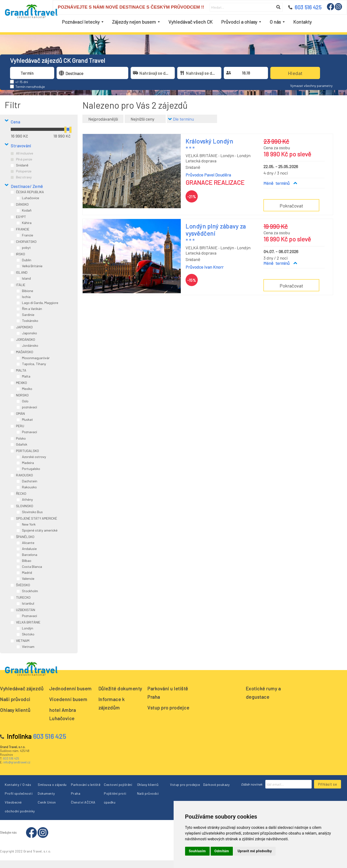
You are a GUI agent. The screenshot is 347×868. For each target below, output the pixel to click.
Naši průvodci (15, 699)
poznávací (29, 407)
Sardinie (28, 315)
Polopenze (24, 171)
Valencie (28, 578)
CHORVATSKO (26, 242)
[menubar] (187, 22)
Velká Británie (32, 266)
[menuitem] (83, 22)
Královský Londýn (209, 141)
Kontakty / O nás (18, 785)
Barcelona (30, 555)
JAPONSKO (24, 327)
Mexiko (27, 389)
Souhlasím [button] (197, 851)
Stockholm (30, 591)
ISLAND (22, 272)
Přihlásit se (328, 784)
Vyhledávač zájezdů (22, 688)
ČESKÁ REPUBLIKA (30, 192)
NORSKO (22, 395)
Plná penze (24, 159)
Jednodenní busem (70, 688)
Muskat (27, 419)
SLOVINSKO (25, 506)
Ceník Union (47, 802)
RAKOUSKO (24, 475)
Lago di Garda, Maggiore (40, 303)
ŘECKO (21, 493)
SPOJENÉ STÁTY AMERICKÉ (37, 518)
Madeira (28, 463)
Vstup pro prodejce (168, 708)
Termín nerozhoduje (30, 87)
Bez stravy (24, 177)
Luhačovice (31, 198)
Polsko (21, 438)
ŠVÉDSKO (23, 585)
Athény (27, 499)
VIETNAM (23, 641)
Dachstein (30, 481)
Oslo (25, 401)
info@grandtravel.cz (17, 762)
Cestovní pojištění (118, 785)
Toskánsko (30, 321)
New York (29, 524)
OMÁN (20, 413)
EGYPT (21, 217)
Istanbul (28, 603)
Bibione (28, 291)
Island (26, 278)
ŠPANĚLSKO (25, 537)
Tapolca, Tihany (34, 364)
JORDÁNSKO (26, 339)
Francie (28, 235)
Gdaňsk (22, 444)
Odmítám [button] (222, 851)
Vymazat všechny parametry (311, 86)
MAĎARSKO (25, 352)
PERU (20, 426)
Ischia (26, 297)
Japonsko (29, 333)
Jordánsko (30, 345)
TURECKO (23, 597)
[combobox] (36, 73)
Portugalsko (31, 469)
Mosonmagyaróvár (36, 358)
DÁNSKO (22, 204)
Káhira (27, 223)
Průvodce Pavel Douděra (208, 175)
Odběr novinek (252, 784)
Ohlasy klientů (15, 710)
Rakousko (29, 487)
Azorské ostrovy (34, 457)
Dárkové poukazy (216, 785)
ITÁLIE (21, 285)
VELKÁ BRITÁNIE (28, 622)
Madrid (27, 572)
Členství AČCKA (83, 802)
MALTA (21, 370)
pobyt (26, 248)
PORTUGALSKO (27, 451)
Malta (26, 376)
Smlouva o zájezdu (52, 785)
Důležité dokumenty (120, 688)
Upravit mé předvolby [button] (255, 851)
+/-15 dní (22, 82)
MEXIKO (21, 383)
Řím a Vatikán (32, 309)
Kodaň (27, 210)
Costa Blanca (32, 567)
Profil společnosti (19, 793)
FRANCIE (23, 229)
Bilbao (27, 561)
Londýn (28, 628)
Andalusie (29, 549)
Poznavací (29, 432)
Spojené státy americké (40, 530)
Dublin (27, 260)
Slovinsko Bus (32, 512)
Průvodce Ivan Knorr (205, 267)
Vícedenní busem (68, 699)
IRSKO (21, 254)
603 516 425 (11, 758)
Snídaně (22, 165)
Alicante (28, 543)
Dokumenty (46, 793)
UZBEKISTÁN (26, 610)
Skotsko (28, 634)
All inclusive (25, 153)
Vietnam (28, 647)
